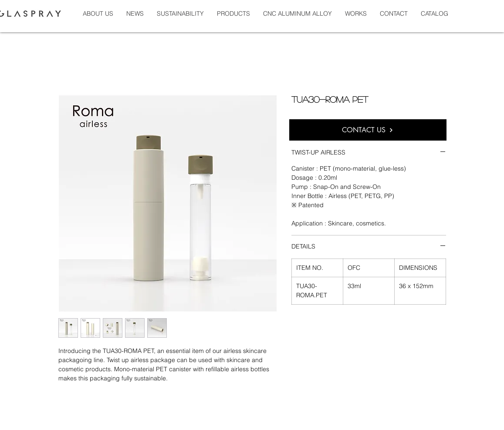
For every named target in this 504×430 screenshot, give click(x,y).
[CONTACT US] (368, 130)
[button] (356, 13)
